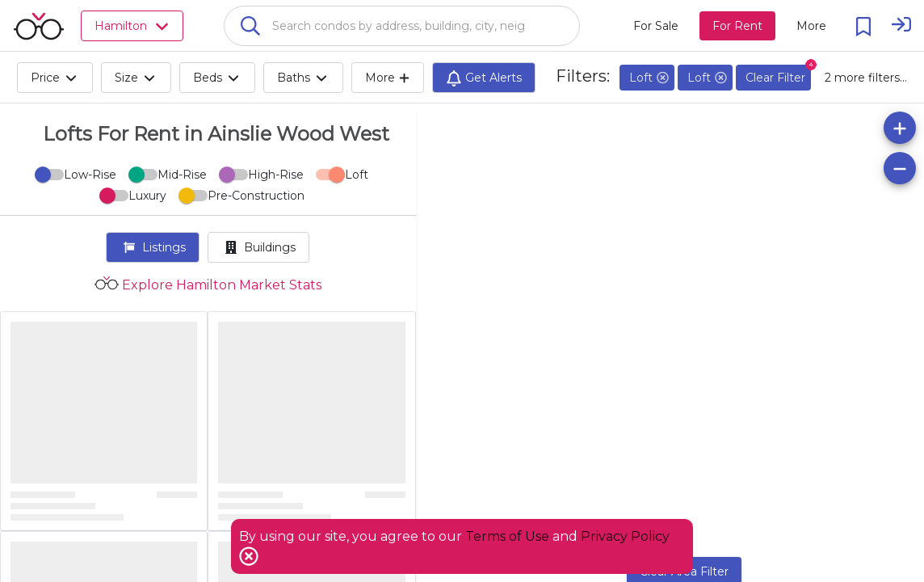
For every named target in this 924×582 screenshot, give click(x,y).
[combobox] (402, 26)
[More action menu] (811, 26)
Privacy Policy (625, 536)
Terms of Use (507, 536)
